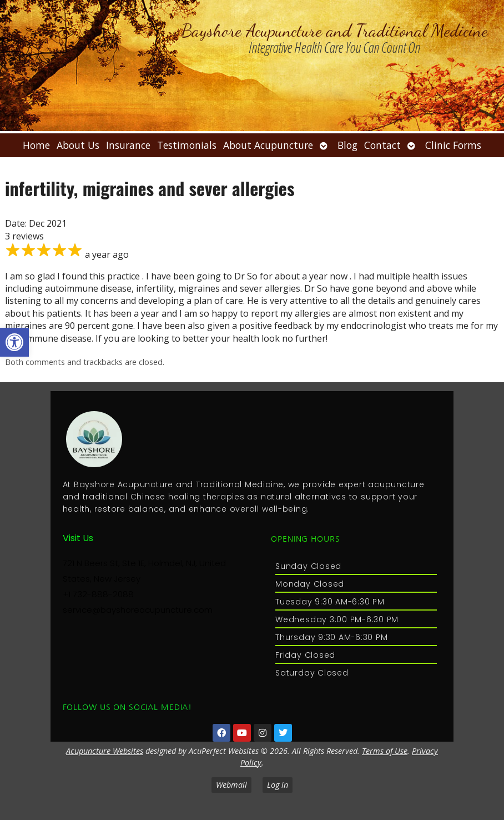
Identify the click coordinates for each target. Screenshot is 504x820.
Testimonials (187, 145)
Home (36, 145)
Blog (347, 145)
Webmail (231, 785)
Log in (278, 785)
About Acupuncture (268, 145)
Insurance (128, 145)
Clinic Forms (453, 145)
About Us (78, 145)
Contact (382, 145)
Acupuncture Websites (105, 751)
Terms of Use (385, 751)
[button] (14, 342)
